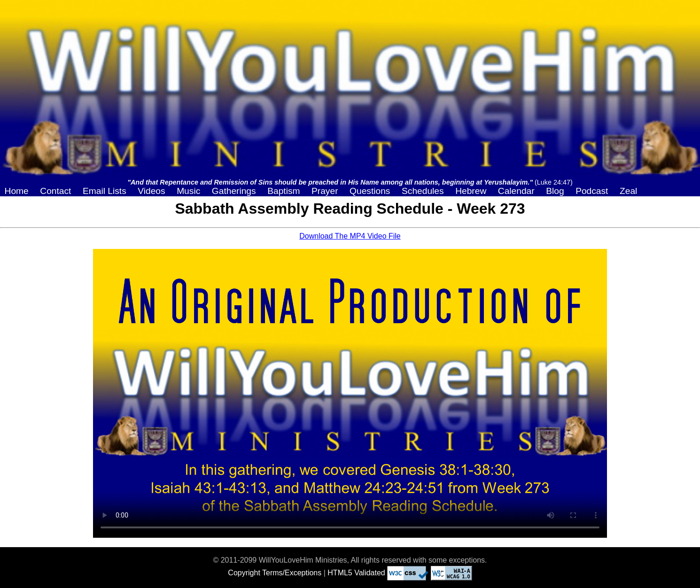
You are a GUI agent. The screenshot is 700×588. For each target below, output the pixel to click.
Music (188, 191)
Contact (55, 191)
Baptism (284, 191)
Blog (555, 191)
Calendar (516, 191)
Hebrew (471, 191)
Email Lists (105, 191)
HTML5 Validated (356, 573)
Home (17, 191)
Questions (370, 191)
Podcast (592, 191)
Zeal (628, 191)
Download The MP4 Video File (350, 236)
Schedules (423, 191)
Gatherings (234, 191)
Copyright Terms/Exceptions (275, 573)
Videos (151, 191)
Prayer (325, 191)
